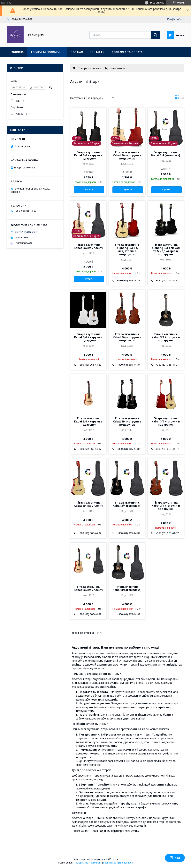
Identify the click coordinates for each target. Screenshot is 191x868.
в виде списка (182, 98)
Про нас (77, 52)
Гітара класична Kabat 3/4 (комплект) (88, 588)
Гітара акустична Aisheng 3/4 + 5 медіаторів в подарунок (127, 250)
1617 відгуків (157, 3)
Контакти (97, 52)
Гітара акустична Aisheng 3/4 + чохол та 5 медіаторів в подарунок (166, 250)
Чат (175, 858)
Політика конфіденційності (118, 863)
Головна (17, 52)
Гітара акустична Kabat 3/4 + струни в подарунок (88, 155)
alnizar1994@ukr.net (26, 232)
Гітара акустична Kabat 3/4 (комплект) (166, 154)
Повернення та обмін (27, 62)
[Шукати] (156, 35)
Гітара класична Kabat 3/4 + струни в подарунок (166, 337)
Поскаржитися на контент (88, 863)
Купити (89, 190)
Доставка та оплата (127, 52)
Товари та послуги (45, 52)
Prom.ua (114, 859)
